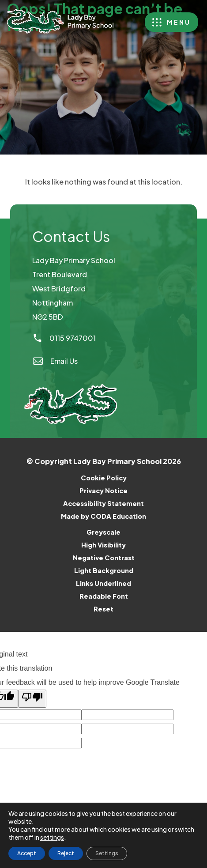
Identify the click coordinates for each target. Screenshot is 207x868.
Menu (179, 22)
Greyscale (103, 532)
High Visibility (103, 545)
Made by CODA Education (115, 516)
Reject (66, 853)
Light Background (104, 570)
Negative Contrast (104, 558)
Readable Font (104, 596)
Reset (103, 609)
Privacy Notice (103, 491)
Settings (107, 853)
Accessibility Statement (103, 503)
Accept (27, 853)
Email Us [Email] (55, 361)
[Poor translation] (32, 699)
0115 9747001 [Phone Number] (64, 338)
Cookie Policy (104, 478)
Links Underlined (103, 583)
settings (52, 837)
